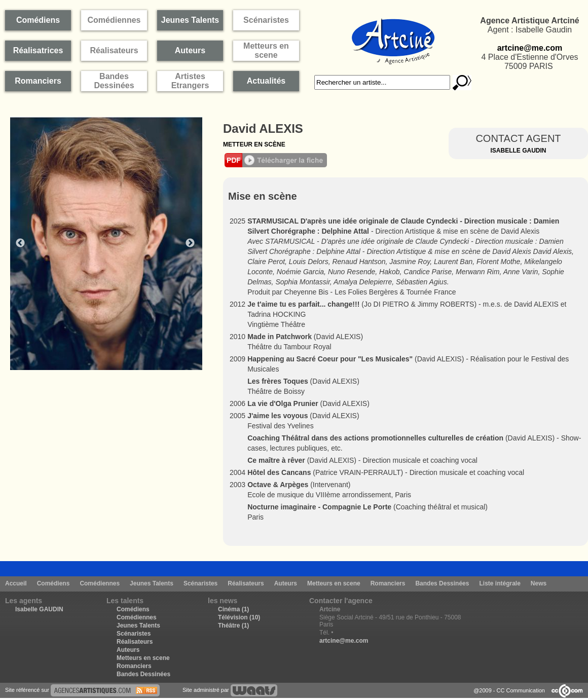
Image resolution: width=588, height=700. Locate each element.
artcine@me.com (530, 48)
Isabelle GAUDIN (39, 609)
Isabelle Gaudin (518, 151)
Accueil (16, 583)
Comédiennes (100, 583)
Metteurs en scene (334, 583)
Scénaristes (200, 583)
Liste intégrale (500, 583)
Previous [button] (20, 243)
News (539, 583)
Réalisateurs (246, 583)
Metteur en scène (254, 144)
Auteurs (286, 583)
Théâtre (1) (233, 625)
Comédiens (53, 583)
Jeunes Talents (152, 583)
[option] (112, 243)
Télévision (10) (239, 617)
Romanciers (388, 583)
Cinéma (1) (233, 609)
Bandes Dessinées (442, 583)
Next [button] (190, 243)
